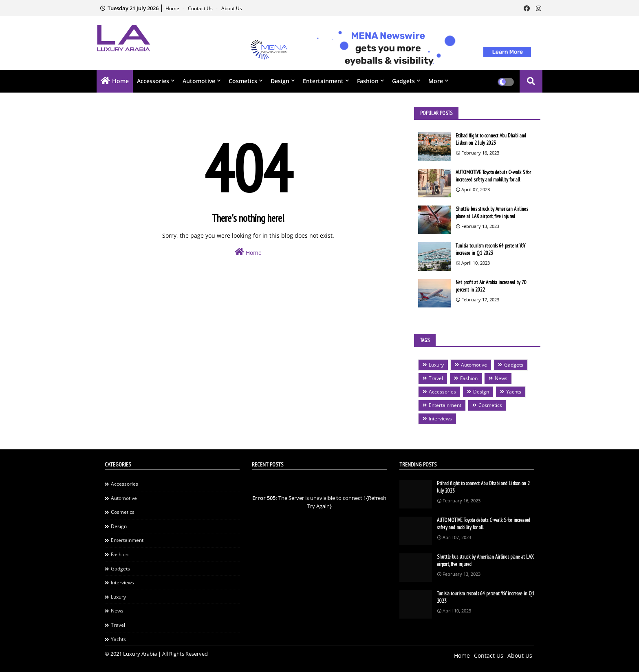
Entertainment (323, 81)
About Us (232, 8)
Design (280, 81)
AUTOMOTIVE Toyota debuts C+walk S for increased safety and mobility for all (493, 176)
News (501, 378)
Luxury (436, 365)
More (436, 81)
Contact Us (201, 8)
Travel (436, 378)
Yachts (514, 392)
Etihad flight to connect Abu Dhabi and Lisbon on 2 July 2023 (491, 139)
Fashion (368, 81)
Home (173, 8)
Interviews (440, 419)
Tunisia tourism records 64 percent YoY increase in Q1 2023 (490, 249)
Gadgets (403, 81)
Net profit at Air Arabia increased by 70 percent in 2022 (491, 286)
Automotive (199, 81)
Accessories (153, 81)
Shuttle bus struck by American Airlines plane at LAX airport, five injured (492, 213)
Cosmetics (243, 81)
